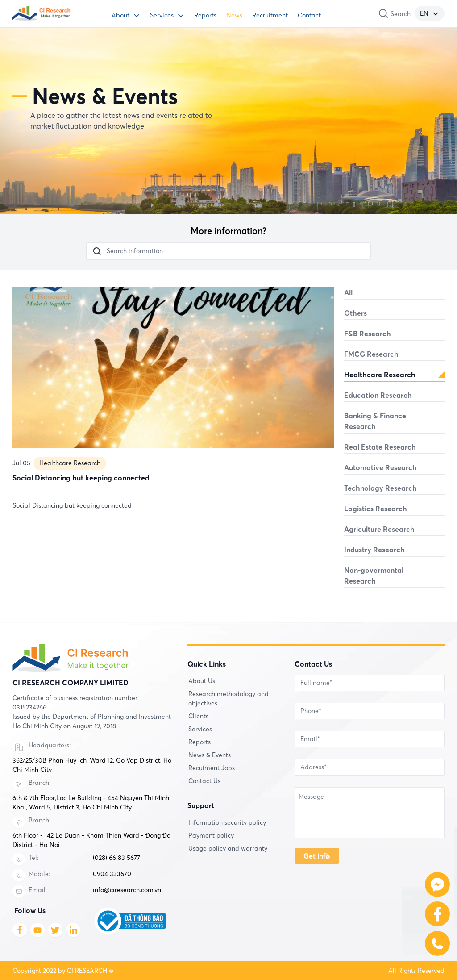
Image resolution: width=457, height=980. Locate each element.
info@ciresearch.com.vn (127, 890)
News (234, 15)
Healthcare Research (70, 496)
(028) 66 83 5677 (116, 858)
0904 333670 (112, 874)
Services (162, 15)
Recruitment (270, 15)
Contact (309, 15)
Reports (205, 15)
